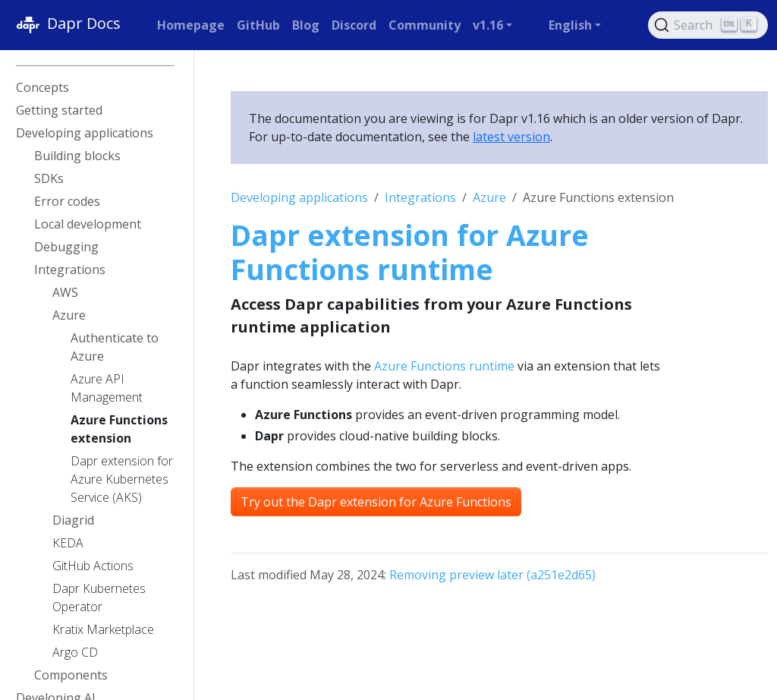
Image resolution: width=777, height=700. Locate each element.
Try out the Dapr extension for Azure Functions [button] (376, 502)
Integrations (420, 197)
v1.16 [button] (488, 25)
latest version (511, 137)
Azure (489, 197)
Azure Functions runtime (444, 366)
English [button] (570, 25)
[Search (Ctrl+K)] (708, 25)
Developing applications (299, 197)
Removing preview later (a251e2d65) (492, 575)
